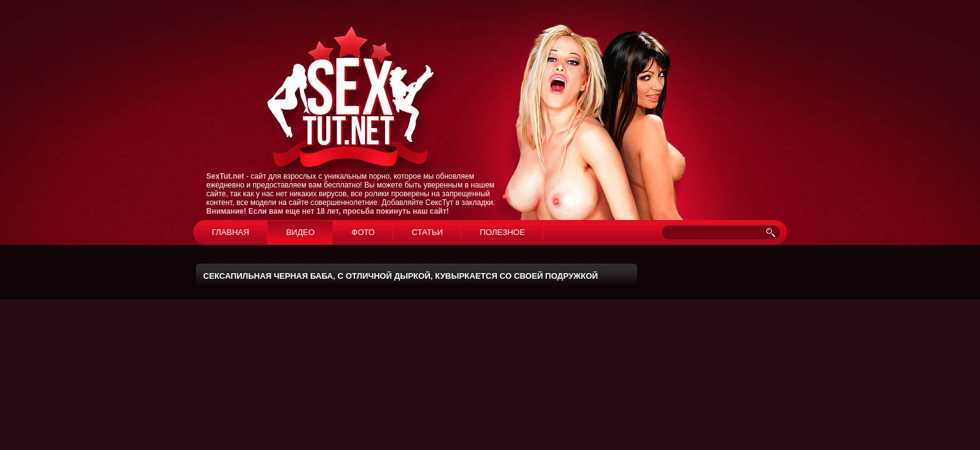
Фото (363, 232)
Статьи (427, 232)
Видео (301, 232)
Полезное (502, 232)
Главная (231, 232)
